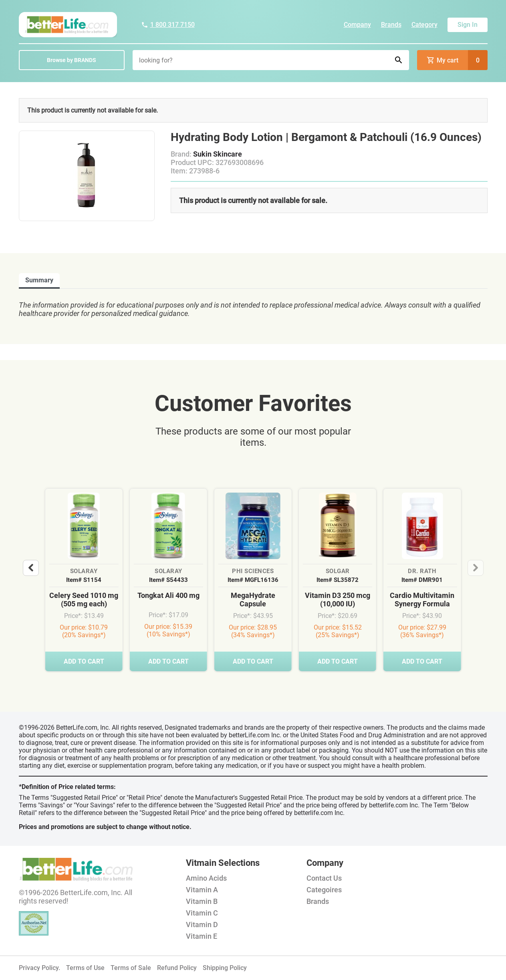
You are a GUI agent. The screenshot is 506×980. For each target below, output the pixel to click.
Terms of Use (85, 968)
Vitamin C (202, 913)
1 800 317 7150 (168, 25)
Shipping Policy (225, 968)
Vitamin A (202, 890)
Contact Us (324, 878)
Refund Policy (177, 968)
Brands (391, 25)
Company (357, 25)
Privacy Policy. (39, 968)
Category (424, 25)
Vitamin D (202, 925)
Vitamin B (202, 901)
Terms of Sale (131, 968)
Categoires (324, 890)
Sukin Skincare (218, 154)
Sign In (468, 25)
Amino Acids (206, 878)
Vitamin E (202, 936)
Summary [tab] (39, 280)
